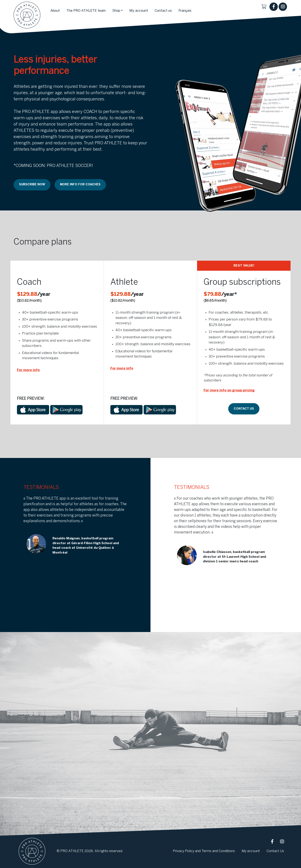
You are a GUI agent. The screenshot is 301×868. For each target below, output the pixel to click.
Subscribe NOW (32, 185)
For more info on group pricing (229, 390)
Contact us (244, 409)
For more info (28, 370)
